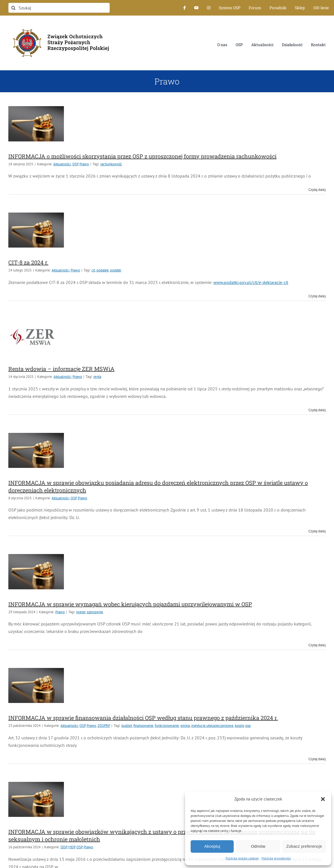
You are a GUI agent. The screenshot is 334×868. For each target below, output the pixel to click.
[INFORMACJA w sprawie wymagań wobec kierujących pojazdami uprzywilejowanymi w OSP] (36, 572)
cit (93, 270)
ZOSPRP (104, 726)
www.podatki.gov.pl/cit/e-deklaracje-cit (251, 282)
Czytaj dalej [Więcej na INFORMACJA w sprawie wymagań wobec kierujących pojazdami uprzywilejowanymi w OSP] (317, 645)
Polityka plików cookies (242, 858)
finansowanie (143, 726)
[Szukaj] (59, 8)
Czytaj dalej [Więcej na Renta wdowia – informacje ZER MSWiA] (317, 410)
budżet (127, 726)
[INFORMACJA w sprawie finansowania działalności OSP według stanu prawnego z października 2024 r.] (36, 685)
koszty (239, 726)
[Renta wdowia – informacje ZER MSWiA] (36, 336)
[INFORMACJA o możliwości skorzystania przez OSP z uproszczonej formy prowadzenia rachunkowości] (36, 124)
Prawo (84, 164)
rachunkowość (111, 164)
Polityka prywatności (276, 858)
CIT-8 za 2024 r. (28, 262)
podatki (116, 270)
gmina (185, 726)
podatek (103, 270)
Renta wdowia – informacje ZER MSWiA (61, 369)
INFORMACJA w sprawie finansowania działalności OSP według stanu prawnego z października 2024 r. (143, 718)
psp (248, 726)
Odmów (258, 846)
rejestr (81, 612)
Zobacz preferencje (304, 846)
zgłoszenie (95, 612)
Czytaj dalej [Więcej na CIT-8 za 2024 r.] (317, 296)
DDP (64, 847)
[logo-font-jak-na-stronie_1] (59, 26)
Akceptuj (212, 846)
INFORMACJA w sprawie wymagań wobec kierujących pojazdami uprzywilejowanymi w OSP (130, 604)
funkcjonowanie (167, 726)
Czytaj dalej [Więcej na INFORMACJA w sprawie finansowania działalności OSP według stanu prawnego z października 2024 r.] (317, 759)
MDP (72, 847)
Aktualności (62, 164)
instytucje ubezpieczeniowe (212, 726)
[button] (323, 799)
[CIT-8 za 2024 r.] (36, 230)
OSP (75, 164)
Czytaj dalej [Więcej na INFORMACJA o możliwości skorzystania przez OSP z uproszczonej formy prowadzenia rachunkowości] (317, 190)
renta (97, 377)
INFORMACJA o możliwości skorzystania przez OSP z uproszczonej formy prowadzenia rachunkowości (142, 156)
